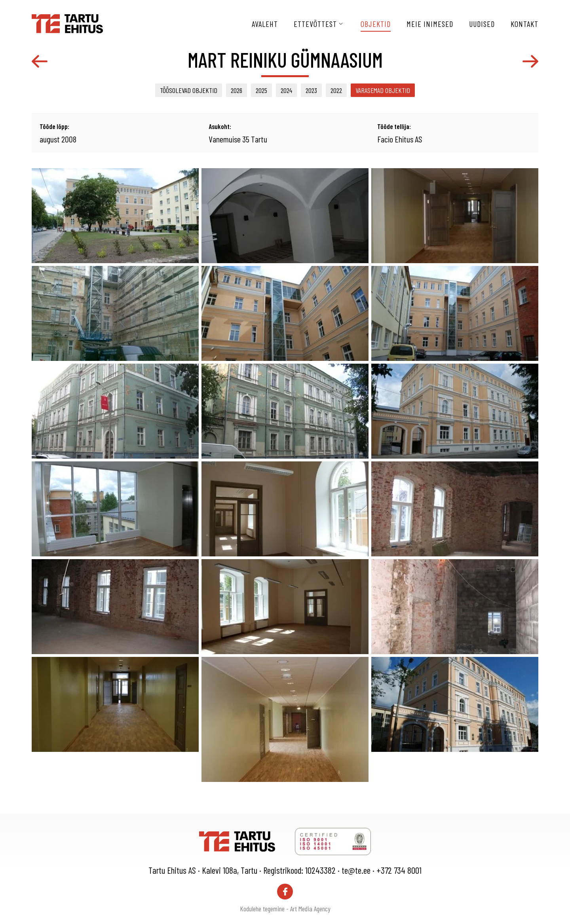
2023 (311, 90)
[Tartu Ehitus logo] (67, 23)
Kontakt (524, 24)
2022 (336, 90)
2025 (261, 90)
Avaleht (265, 24)
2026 (237, 90)
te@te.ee (356, 870)
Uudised (482, 24)
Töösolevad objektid (189, 90)
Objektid (376, 24)
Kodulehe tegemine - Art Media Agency (285, 909)
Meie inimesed (430, 24)
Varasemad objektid (383, 90)
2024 (286, 90)
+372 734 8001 (399, 870)
